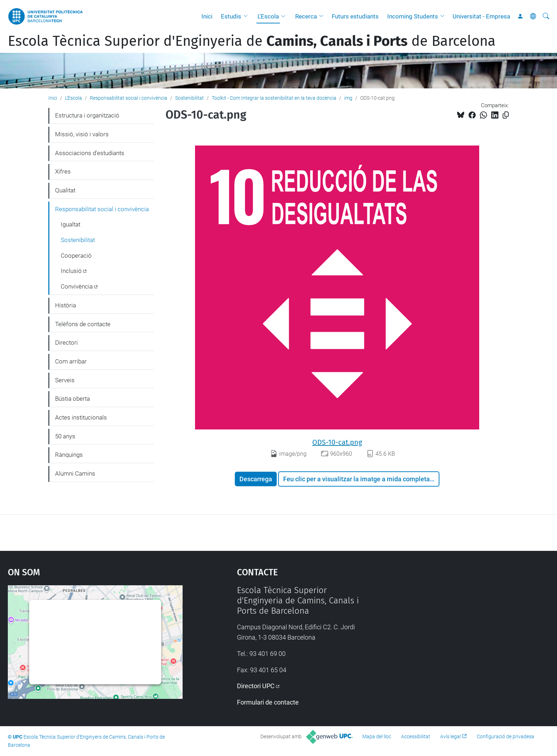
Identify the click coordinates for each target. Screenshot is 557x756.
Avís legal (450, 736)
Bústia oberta (72, 399)
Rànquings (69, 455)
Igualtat (71, 224)
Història (66, 305)
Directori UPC (256, 686)
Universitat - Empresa (481, 16)
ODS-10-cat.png (337, 442)
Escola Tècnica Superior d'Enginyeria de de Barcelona (252, 41)
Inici (207, 16)
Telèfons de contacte (83, 324)
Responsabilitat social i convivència (129, 98)
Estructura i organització (87, 115)
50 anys (65, 436)
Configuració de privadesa (505, 736)
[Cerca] (546, 16)
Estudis (231, 16)
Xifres (63, 171)
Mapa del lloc (377, 736)
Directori (66, 343)
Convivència (77, 286)
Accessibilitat (416, 736)
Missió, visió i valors (82, 134)
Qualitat (65, 190)
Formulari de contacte (268, 702)
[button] (247, 16)
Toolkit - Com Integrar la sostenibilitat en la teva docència (274, 98)
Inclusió (71, 271)
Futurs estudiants (355, 16)
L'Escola (268, 16)
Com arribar (71, 361)
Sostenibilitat (190, 98)
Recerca (306, 16)
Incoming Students (413, 16)
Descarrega (256, 479)
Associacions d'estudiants (90, 153)
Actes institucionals (81, 417)
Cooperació (76, 256)
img (348, 98)
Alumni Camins (75, 473)
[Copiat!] (506, 115)
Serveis (65, 380)
